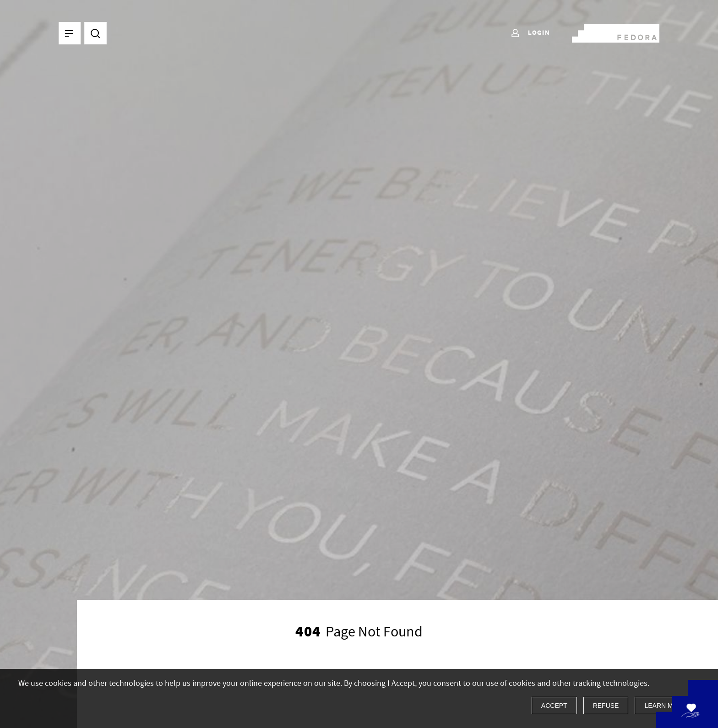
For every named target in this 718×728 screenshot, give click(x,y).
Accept (554, 706)
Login (530, 33)
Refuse (606, 706)
